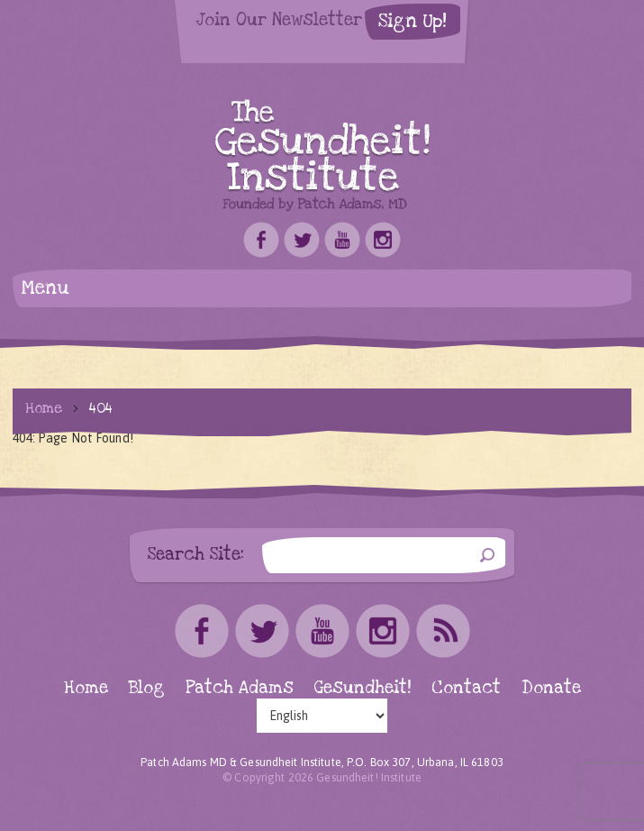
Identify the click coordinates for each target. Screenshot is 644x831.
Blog (147, 688)
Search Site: (196, 554)
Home (44, 408)
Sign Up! (413, 21)
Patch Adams (240, 688)
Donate (551, 688)
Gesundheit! (363, 688)
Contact (466, 688)
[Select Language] (322, 716)
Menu (45, 288)
